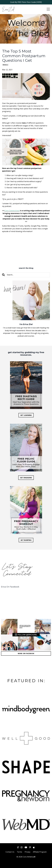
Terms (19, 852)
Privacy (27, 852)
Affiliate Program (40, 852)
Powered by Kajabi (26, 865)
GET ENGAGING (26, 478)
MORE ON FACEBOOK (26, 653)
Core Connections (12, 211)
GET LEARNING (26, 415)
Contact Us (10, 852)
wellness (5, 65)
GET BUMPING (26, 540)
